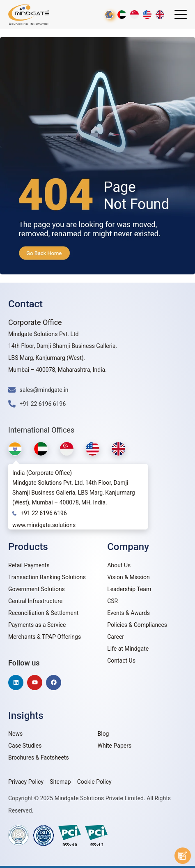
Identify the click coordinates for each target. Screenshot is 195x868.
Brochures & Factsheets (39, 757)
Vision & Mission (128, 577)
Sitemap (60, 782)
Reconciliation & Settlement (43, 613)
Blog (103, 734)
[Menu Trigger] (181, 14)
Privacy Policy (26, 782)
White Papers (115, 746)
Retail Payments (29, 565)
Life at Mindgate (128, 649)
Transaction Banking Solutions (47, 577)
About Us (119, 565)
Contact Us (121, 661)
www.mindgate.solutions (44, 525)
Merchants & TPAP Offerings (45, 637)
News (15, 734)
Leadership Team (129, 589)
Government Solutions (37, 589)
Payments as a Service (37, 625)
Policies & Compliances (137, 625)
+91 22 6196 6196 (44, 513)
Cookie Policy (94, 782)
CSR (112, 601)
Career (116, 637)
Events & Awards (128, 613)
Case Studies (25, 746)
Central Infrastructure (35, 601)
